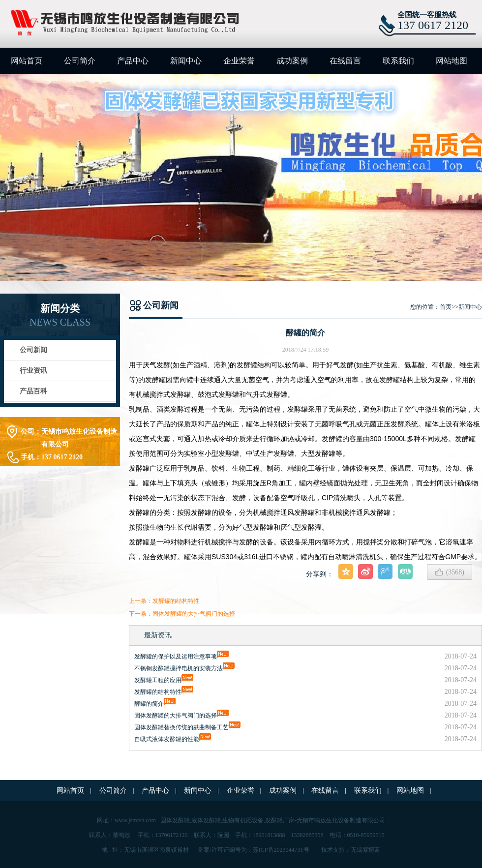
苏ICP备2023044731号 (281, 850)
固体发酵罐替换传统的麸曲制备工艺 (181, 727)
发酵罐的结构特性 (176, 601)
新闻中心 (186, 61)
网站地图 (452, 61)
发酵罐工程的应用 (158, 680)
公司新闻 (33, 350)
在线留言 (345, 61)
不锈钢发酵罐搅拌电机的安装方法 (179, 668)
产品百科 (33, 391)
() (450, 572)
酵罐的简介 (149, 704)
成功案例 (292, 61)
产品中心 (133, 61)
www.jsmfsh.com (135, 820)
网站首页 (27, 61)
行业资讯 (33, 371)
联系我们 (398, 61)
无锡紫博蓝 (365, 850)
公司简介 (80, 61)
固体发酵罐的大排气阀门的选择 (194, 614)
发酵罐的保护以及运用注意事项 (176, 657)
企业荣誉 (239, 61)
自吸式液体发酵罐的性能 (167, 739)
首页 (446, 307)
